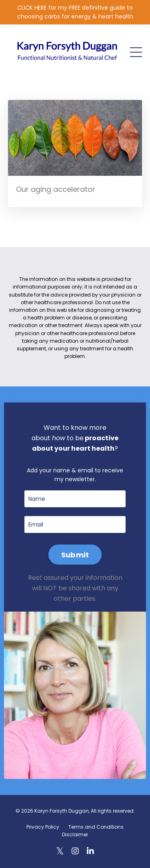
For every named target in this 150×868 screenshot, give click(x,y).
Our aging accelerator (56, 189)
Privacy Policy (43, 827)
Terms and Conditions (96, 827)
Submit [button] (75, 555)
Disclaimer (75, 834)
